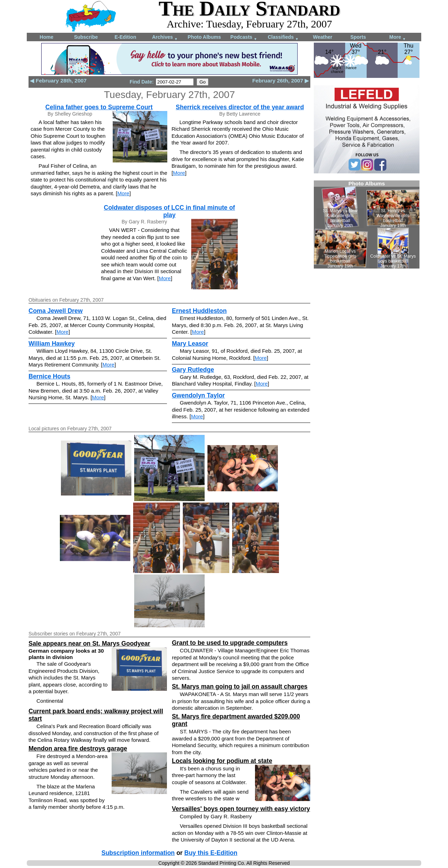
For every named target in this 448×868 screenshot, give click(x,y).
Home (47, 37)
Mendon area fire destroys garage (78, 749)
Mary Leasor (190, 344)
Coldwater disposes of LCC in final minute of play (169, 211)
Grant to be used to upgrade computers (230, 643)
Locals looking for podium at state (222, 761)
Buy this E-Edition (211, 853)
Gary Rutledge (193, 370)
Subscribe (86, 37)
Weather (323, 37)
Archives (165, 38)
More (397, 38)
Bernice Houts (49, 376)
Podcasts (244, 38)
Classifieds (283, 38)
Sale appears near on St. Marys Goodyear (89, 644)
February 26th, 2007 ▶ (281, 81)
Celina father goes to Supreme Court (99, 107)
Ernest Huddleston (199, 311)
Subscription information (138, 853)
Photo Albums (204, 37)
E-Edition (125, 37)
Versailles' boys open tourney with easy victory (241, 809)
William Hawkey (52, 344)
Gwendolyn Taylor (198, 395)
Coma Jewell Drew (56, 311)
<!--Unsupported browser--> (367, 224)
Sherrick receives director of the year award (240, 107)
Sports (358, 37)
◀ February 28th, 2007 (58, 81)
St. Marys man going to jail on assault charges (240, 687)
